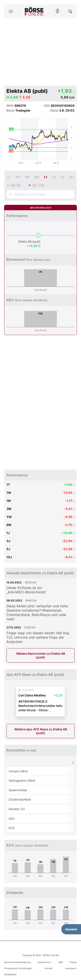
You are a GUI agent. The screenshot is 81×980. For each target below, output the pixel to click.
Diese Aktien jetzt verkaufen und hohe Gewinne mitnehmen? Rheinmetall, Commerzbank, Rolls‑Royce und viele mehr (37, 613)
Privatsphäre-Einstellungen (18, 968)
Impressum (71, 968)
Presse (73, 962)
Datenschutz (44, 962)
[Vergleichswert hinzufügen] (40, 194)
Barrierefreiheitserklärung (17, 962)
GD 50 (16, 185)
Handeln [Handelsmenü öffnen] (71, 929)
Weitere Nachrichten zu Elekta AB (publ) (41, 655)
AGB (60, 962)
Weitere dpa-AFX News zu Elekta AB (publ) (41, 731)
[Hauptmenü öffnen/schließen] (11, 11)
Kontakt (49, 968)
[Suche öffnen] (70, 11)
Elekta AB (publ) (29, 241)
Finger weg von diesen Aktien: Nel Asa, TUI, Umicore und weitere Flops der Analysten (38, 637)
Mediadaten (10, 974)
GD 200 (38, 185)
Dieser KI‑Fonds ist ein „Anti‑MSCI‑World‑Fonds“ (26, 590)
